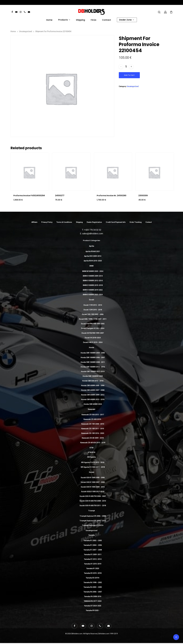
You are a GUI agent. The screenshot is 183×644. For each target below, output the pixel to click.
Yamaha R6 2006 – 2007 (93, 592)
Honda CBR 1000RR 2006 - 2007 (93, 357)
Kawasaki (92, 409)
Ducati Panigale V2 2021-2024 (93, 328)
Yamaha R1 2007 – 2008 (93, 550)
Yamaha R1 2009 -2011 (93, 554)
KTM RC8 (91, 452)
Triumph (92, 511)
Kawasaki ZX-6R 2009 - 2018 (93, 438)
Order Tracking (136, 222)
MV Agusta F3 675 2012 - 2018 (93, 462)
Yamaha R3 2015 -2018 (93, 573)
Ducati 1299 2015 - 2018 (93, 310)
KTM (91, 448)
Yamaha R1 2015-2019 (93, 564)
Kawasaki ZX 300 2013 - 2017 (93, 415)
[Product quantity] (126, 67)
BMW (91, 266)
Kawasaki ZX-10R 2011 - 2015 (93, 429)
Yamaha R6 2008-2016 (93, 596)
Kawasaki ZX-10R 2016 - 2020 (93, 433)
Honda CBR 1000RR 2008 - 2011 (93, 362)
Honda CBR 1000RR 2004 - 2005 (93, 353)
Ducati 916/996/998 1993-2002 (93, 324)
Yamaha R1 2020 (93, 568)
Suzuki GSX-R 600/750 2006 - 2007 (93, 496)
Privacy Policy (47, 222)
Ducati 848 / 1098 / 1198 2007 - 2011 (93, 319)
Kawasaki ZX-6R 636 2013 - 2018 (93, 443)
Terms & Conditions (64, 222)
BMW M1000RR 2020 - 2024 (93, 271)
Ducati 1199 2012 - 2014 (93, 305)
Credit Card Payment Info (116, 222)
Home (49, 20)
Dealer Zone (126, 20)
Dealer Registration (94, 222)
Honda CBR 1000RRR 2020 (93, 376)
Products (64, 20)
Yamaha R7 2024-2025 (93, 606)
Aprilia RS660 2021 (93, 251)
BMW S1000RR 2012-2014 (93, 281)
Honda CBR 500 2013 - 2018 (93, 381)
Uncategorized (26, 31)
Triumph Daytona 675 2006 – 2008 (93, 516)
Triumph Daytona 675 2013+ (93, 525)
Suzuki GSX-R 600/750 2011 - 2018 (93, 506)
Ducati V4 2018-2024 (93, 338)
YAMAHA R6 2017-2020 (93, 601)
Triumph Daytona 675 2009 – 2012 (93, 521)
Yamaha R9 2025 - (93, 610)
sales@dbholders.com (93, 234)
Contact (107, 20)
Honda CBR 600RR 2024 (93, 404)
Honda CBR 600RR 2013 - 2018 (93, 399)
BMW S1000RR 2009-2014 (93, 276)
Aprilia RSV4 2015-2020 (93, 261)
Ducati (92, 300)
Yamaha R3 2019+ (93, 578)
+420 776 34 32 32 (93, 230)
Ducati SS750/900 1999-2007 (93, 333)
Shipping (80, 20)
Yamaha (92, 535)
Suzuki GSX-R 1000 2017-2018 (93, 492)
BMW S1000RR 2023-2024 (93, 295)
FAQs (94, 20)
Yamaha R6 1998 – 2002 (93, 582)
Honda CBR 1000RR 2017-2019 (93, 371)
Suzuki (92, 472)
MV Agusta (91, 457)
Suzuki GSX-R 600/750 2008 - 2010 (93, 501)
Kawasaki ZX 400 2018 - (93, 419)
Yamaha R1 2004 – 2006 (93, 545)
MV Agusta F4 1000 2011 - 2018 (93, 467)
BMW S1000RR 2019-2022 (93, 290)
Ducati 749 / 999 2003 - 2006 (93, 314)
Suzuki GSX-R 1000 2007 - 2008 (93, 482)
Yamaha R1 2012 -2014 (93, 559)
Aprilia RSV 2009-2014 (93, 256)
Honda (91, 347)
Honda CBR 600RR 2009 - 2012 (93, 395)
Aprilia (92, 246)
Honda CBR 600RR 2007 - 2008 (93, 390)
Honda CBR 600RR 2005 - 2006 (93, 385)
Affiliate (34, 222)
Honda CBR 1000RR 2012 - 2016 (93, 367)
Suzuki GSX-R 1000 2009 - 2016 (93, 487)
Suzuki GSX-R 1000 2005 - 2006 (93, 478)
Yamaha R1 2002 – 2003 (93, 540)
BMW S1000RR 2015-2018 (93, 285)
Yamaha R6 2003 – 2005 (93, 587)
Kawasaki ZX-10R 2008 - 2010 (93, 424)
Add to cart (129, 75)
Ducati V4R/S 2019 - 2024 (93, 342)
